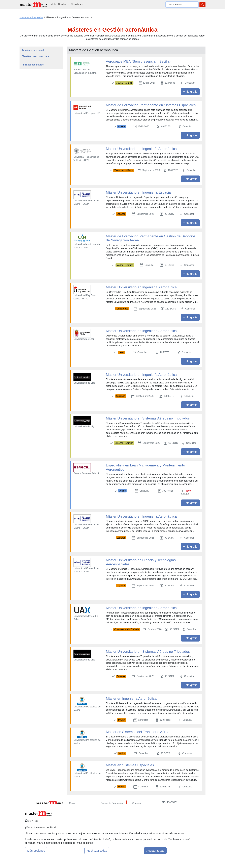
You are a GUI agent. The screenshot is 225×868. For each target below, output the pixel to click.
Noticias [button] (62, 4)
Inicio (53, 4)
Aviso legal (138, 814)
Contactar (137, 803)
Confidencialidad (141, 809)
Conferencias (107, 814)
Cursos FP (106, 809)
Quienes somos (77, 809)
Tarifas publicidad (78, 814)
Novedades (77, 4)
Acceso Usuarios (78, 820)
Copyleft (137, 820)
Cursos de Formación (112, 803)
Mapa (72, 803)
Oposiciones (107, 829)
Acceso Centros (77, 826)
